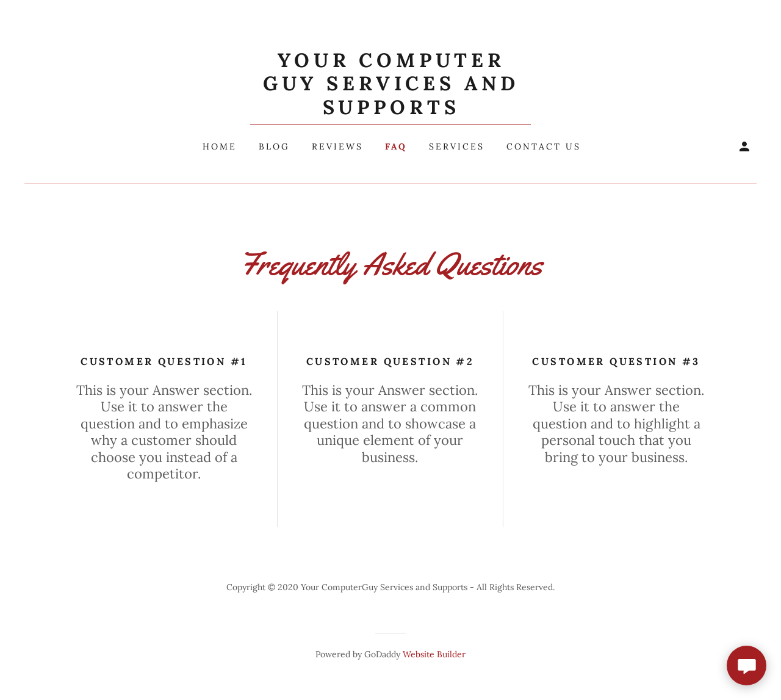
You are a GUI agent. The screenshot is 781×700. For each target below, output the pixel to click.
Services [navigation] (457, 146)
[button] (391, 87)
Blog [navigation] (274, 146)
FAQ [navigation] (396, 146)
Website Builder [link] (434, 654)
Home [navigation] (220, 146)
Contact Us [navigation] (544, 146)
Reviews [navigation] (337, 146)
